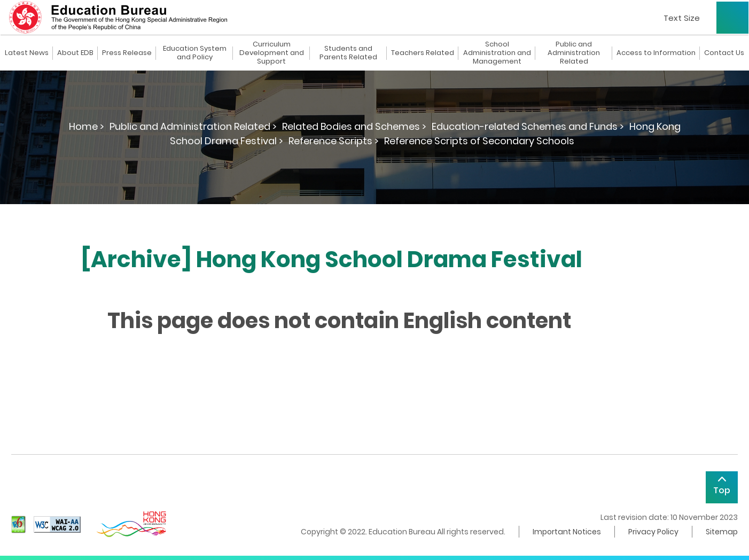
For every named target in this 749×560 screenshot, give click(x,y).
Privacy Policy (653, 532)
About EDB (75, 53)
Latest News (27, 53)
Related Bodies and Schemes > (354, 126)
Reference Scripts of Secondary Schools (479, 141)
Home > (87, 126)
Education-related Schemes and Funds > (528, 126)
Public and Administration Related (574, 53)
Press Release (127, 53)
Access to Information (656, 53)
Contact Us (724, 53)
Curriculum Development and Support (272, 53)
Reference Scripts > (334, 141)
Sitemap (722, 532)
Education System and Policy (195, 53)
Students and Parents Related (348, 53)
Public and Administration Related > (193, 126)
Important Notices (567, 532)
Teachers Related (423, 53)
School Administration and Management (497, 53)
